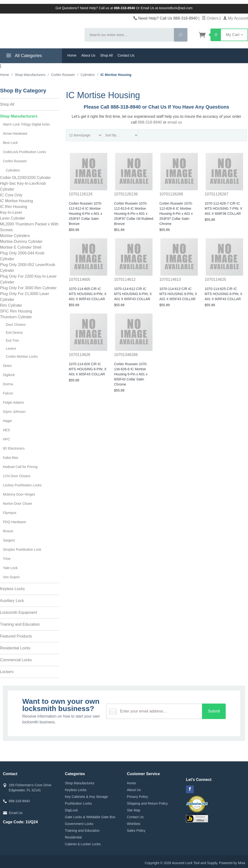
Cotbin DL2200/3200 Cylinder (25, 178)
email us (175, 122)
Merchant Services (197, 814)
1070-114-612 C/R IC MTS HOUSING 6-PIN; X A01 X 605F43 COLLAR (133, 294)
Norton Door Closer (18, 504)
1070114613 (170, 279)
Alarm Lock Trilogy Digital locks (26, 124)
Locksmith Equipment (19, 612)
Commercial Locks (16, 660)
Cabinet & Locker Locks (83, 844)
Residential (73, 837)
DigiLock (71, 810)
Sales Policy (136, 831)
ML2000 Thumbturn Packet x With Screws (29, 227)
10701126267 (217, 194)
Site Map (134, 810)
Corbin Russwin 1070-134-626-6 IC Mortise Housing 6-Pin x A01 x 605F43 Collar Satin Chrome (131, 374)
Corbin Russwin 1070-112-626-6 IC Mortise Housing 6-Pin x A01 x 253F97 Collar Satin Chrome (176, 214)
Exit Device (14, 333)
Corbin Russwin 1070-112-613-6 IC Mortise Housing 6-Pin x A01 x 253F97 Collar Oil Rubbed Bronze (134, 214)
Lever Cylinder (12, 218)
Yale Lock (10, 568)
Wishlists (134, 824)
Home (72, 55)
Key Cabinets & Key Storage (86, 797)
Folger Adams (13, 402)
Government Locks (79, 824)
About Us (88, 55)
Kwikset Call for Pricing (20, 467)
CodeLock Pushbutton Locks (24, 152)
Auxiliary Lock (12, 601)
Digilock (9, 375)
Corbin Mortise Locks (22, 356)
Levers (11, 349)
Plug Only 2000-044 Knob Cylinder (22, 256)
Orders (210, 18)
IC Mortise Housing (16, 201)
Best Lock (10, 143)
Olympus (10, 513)
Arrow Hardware (15, 134)
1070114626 (80, 355)
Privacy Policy (137, 797)
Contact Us (126, 55)
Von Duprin (11, 577)
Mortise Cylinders (15, 236)
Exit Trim (12, 341)
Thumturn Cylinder (16, 317)
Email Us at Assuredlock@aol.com (167, 8)
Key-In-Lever (11, 212)
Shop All (106, 55)
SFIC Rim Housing (16, 311)
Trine (7, 559)
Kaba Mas (11, 458)
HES (6, 430)
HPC (7, 439)
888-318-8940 (150, 122)
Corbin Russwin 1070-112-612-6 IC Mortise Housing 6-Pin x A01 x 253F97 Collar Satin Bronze (85, 214)
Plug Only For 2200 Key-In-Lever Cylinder (28, 279)
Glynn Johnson (14, 412)
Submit (214, 711)
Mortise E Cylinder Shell (21, 247)
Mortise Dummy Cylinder (21, 241)
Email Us (16, 813)
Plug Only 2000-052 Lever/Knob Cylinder (28, 268)
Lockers (7, 672)
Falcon (8, 393)
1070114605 (80, 279)
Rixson (8, 531)
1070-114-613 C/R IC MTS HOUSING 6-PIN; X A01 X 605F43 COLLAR (178, 294)
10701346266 (126, 355)
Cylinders (13, 170)
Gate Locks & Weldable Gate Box (90, 817)
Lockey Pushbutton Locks (22, 485)
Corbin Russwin (15, 161)
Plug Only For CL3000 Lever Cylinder (25, 297)
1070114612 (125, 279)
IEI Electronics (14, 448)
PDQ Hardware (14, 522)
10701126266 (171, 194)
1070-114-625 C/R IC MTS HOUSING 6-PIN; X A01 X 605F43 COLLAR (224, 294)
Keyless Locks (12, 589)
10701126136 (126, 194)
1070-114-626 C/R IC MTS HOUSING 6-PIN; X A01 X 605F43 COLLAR (88, 369)
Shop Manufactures (80, 783)
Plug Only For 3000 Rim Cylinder (28, 288)
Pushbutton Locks (78, 803)
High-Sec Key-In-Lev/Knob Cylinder (23, 186)
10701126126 (81, 194)
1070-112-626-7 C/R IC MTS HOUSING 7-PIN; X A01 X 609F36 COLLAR (224, 208)
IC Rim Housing (14, 207)
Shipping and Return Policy (147, 803)
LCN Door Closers (17, 476)
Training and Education (20, 624)
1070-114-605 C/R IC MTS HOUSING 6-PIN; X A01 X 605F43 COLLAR (88, 294)
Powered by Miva (232, 863)
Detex (7, 366)
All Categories (23, 56)
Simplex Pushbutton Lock (22, 549)
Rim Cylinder (11, 305)
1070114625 (215, 279)
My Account (236, 18)
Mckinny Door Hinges (19, 494)
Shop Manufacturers (19, 116)
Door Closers (16, 325)
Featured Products (16, 636)
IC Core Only (11, 195)
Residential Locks (15, 648)
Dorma (8, 384)
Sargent (9, 540)
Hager (8, 421)
